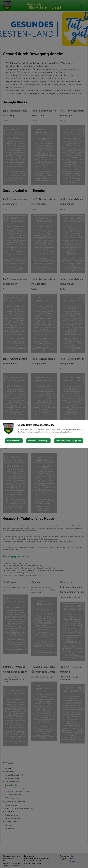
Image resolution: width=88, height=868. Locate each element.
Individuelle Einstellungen (38, 441)
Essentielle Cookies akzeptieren (69, 441)
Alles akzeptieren (14, 441)
